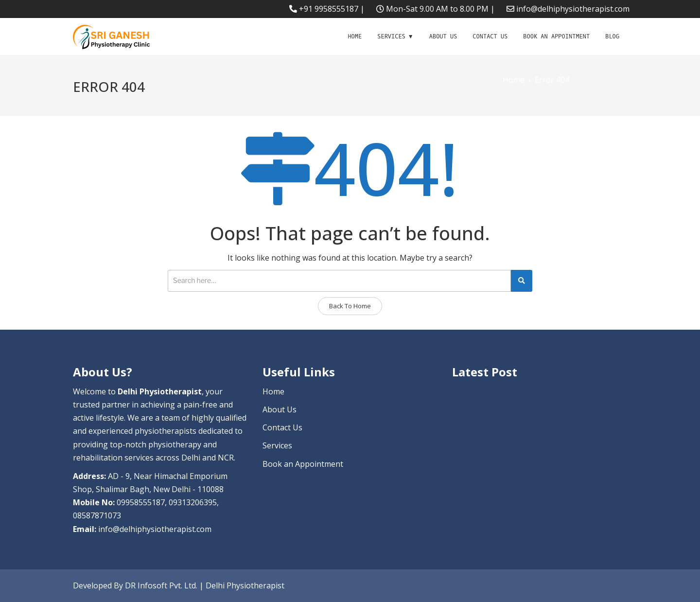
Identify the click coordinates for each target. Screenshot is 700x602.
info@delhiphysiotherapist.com (573, 9)
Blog (612, 36)
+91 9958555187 (329, 9)
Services (391, 36)
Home (355, 36)
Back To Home (350, 306)
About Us (443, 36)
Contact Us (490, 36)
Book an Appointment (556, 36)
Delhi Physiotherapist (245, 585)
